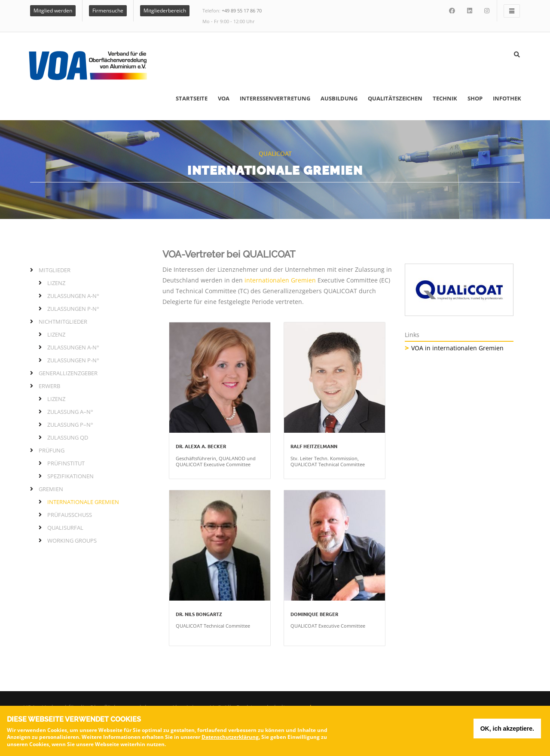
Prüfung (52, 450)
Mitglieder (55, 270)
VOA (224, 98)
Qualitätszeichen (395, 98)
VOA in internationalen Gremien (457, 348)
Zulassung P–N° (70, 425)
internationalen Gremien (280, 280)
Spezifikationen (70, 476)
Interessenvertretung (275, 98)
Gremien (51, 489)
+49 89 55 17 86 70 (242, 11)
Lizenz (56, 283)
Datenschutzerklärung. (231, 738)
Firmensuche (108, 11)
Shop (475, 98)
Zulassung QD (68, 437)
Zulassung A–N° (70, 412)
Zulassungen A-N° (73, 296)
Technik (445, 98)
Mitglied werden (53, 11)
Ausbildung (339, 98)
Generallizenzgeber (68, 373)
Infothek (507, 98)
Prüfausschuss (70, 515)
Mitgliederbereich (165, 11)
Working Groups (72, 540)
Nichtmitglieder (63, 322)
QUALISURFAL (65, 528)
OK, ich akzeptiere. (507, 730)
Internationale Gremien (83, 502)
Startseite (192, 98)
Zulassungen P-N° (73, 309)
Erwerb (49, 386)
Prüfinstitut (66, 463)
